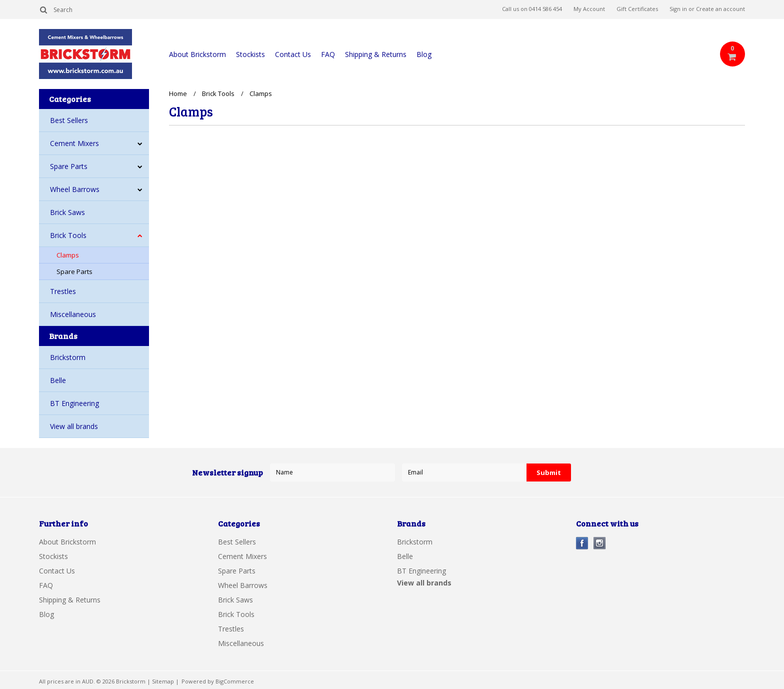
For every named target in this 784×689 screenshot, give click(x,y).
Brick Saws (67, 212)
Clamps (68, 255)
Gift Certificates (637, 9)
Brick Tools (68, 235)
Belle (58, 380)
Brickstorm (68, 357)
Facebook (582, 543)
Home (178, 93)
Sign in (678, 9)
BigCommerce (235, 681)
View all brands (74, 426)
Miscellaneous (73, 314)
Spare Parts (69, 166)
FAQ (328, 54)
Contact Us (293, 54)
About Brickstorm (197, 54)
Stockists (250, 54)
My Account (589, 9)
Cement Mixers (74, 143)
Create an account (720, 9)
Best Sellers (69, 120)
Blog (424, 54)
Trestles (63, 291)
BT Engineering (74, 403)
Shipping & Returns (376, 54)
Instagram (600, 543)
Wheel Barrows (75, 189)
